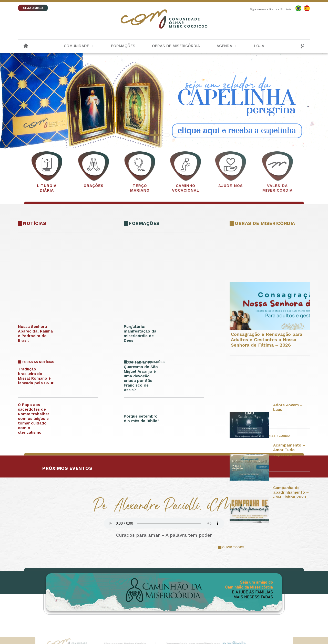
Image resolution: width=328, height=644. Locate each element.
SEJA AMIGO (33, 8)
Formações (123, 46)
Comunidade (76, 46)
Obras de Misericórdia (176, 46)
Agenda (224, 46)
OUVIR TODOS (233, 547)
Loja (259, 46)
